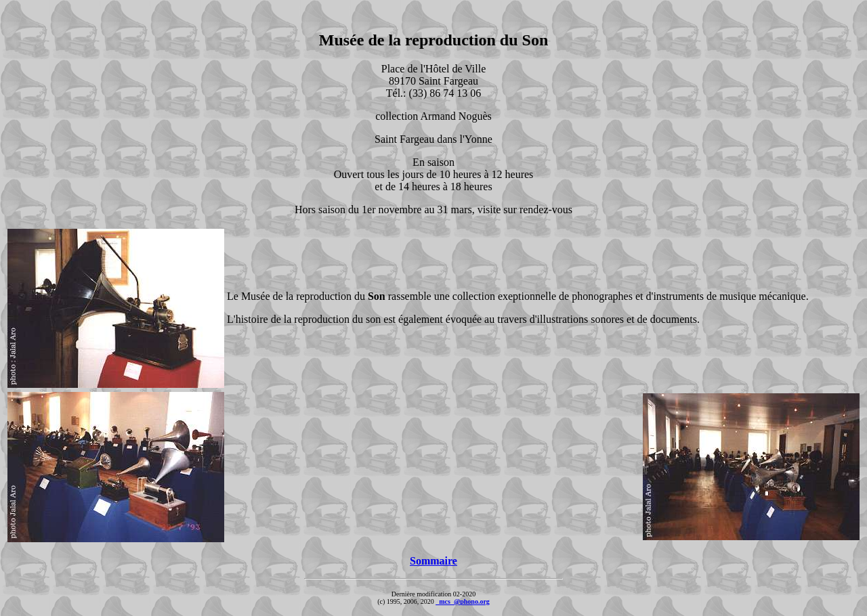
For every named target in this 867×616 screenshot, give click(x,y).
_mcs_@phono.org (463, 601)
